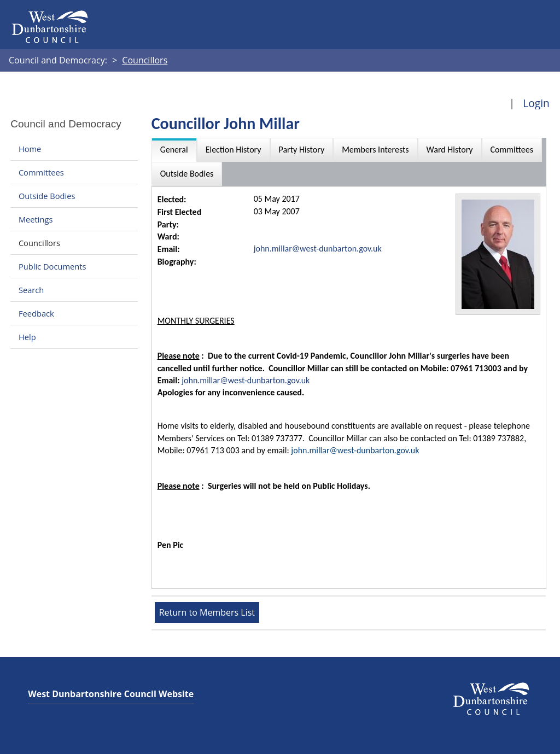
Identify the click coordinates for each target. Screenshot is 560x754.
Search (31, 290)
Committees (41, 172)
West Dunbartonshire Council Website (111, 694)
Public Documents (52, 266)
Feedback (36, 313)
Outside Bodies (47, 196)
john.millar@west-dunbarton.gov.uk (318, 249)
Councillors (39, 243)
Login (536, 103)
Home (30, 149)
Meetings (36, 219)
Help (27, 337)
